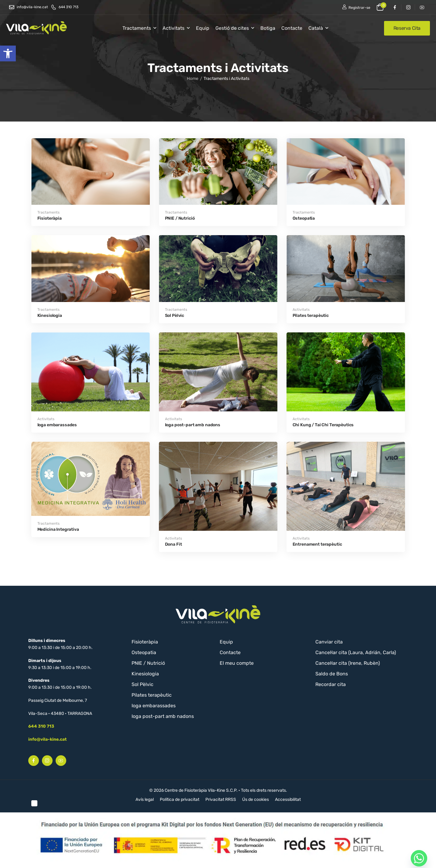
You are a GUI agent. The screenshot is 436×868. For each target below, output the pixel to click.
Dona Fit (173, 544)
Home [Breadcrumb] (193, 80)
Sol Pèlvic (175, 316)
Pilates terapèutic (311, 316)
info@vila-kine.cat (48, 739)
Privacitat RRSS (221, 799)
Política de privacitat (180, 799)
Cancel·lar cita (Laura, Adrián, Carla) (356, 652)
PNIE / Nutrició (180, 218)
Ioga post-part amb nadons (193, 425)
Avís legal (145, 799)
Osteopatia (304, 218)
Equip (203, 28)
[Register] (356, 7)
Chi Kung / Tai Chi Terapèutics (323, 425)
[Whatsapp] (419, 858)
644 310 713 (41, 726)
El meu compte (237, 663)
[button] (8, 53)
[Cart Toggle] (380, 7)
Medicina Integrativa (58, 529)
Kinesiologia (50, 316)
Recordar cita (331, 684)
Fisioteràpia (50, 218)
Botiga (268, 28)
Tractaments (137, 28)
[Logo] (36, 28)
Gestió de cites (232, 28)
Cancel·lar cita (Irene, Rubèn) (348, 663)
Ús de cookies (256, 799)
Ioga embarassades (57, 425)
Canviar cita (329, 642)
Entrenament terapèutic (317, 544)
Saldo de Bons (332, 674)
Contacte (292, 28)
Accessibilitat (288, 799)
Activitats (173, 28)
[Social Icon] (395, 7)
